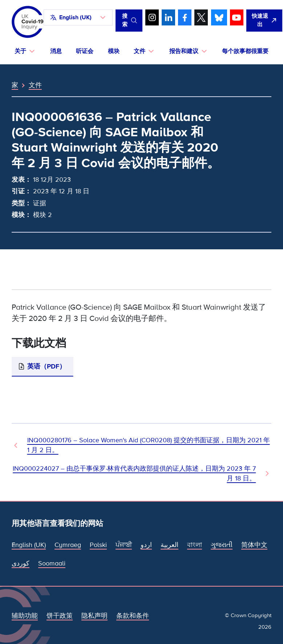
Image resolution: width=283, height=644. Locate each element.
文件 (35, 85)
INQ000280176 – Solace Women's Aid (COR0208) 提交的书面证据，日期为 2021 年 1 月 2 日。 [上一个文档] (149, 445)
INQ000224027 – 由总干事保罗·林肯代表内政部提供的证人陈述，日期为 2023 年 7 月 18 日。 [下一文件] (134, 473)
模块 (114, 51)
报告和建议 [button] (184, 51)
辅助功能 (25, 616)
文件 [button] (140, 51)
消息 (56, 51)
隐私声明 (94, 616)
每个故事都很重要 (245, 51)
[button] (78, 17)
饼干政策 (60, 616)
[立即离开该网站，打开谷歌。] (264, 20)
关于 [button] (20, 51)
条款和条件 (133, 616)
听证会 (85, 51)
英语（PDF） (47, 366)
